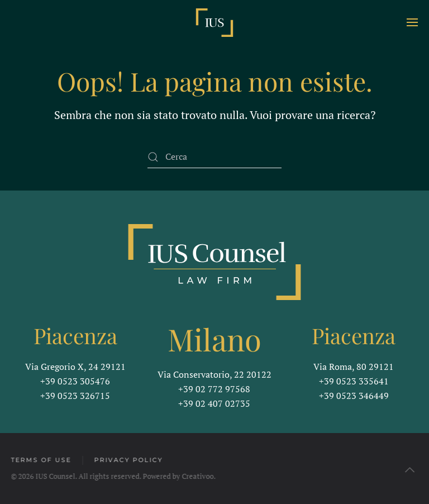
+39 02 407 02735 (214, 403)
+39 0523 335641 (354, 381)
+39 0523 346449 (354, 396)
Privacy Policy (128, 460)
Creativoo (197, 476)
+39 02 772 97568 (214, 389)
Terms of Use (40, 460)
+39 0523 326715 (75, 396)
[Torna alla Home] (214, 22)
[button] (412, 22)
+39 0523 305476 (75, 381)
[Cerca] (214, 157)
